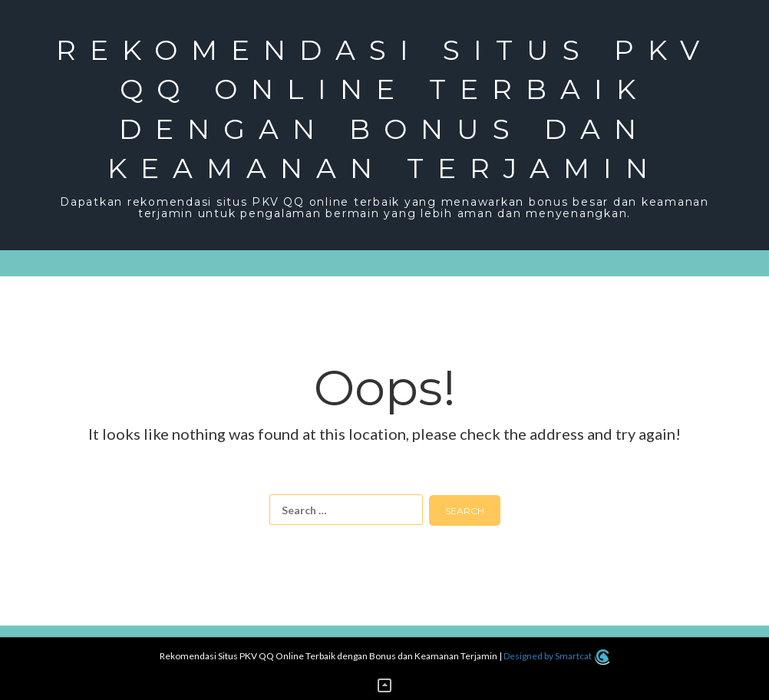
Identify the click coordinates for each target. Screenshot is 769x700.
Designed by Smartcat (556, 656)
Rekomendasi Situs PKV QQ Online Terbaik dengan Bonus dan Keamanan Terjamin (384, 109)
